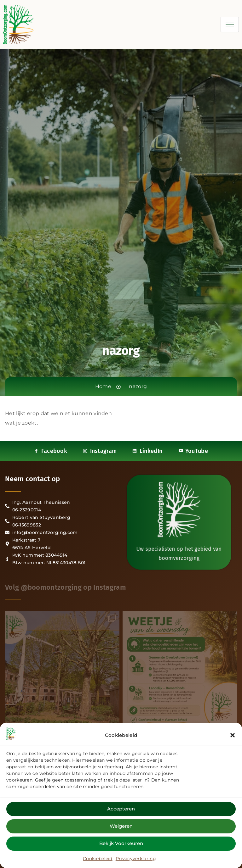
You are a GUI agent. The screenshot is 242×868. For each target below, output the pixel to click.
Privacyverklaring (136, 860)
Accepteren (121, 810)
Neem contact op (33, 479)
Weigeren (121, 827)
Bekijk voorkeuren (121, 845)
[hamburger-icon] (230, 20)
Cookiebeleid (98, 860)
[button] (233, 736)
